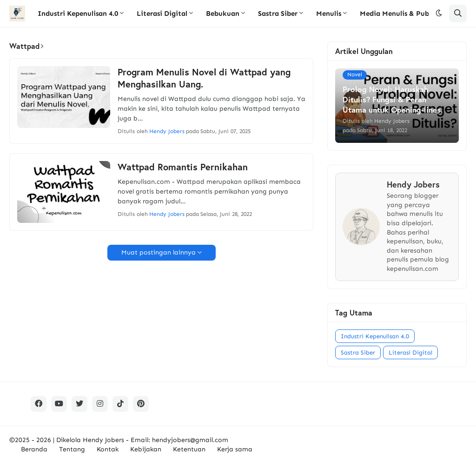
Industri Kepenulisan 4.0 (375, 336)
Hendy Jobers (103, 440)
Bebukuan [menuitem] (223, 13)
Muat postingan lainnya (159, 252)
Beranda (34, 449)
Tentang (72, 449)
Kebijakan (146, 449)
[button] (439, 13)
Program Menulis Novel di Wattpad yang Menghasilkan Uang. (204, 78)
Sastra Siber (358, 352)
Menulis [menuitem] (329, 13)
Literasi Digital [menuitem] (162, 13)
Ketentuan (189, 449)
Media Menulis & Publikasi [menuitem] (403, 13)
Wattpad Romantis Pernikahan (183, 167)
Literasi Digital (410, 352)
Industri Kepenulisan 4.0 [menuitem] (78, 13)
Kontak (108, 449)
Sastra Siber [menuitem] (278, 13)
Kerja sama (235, 449)
